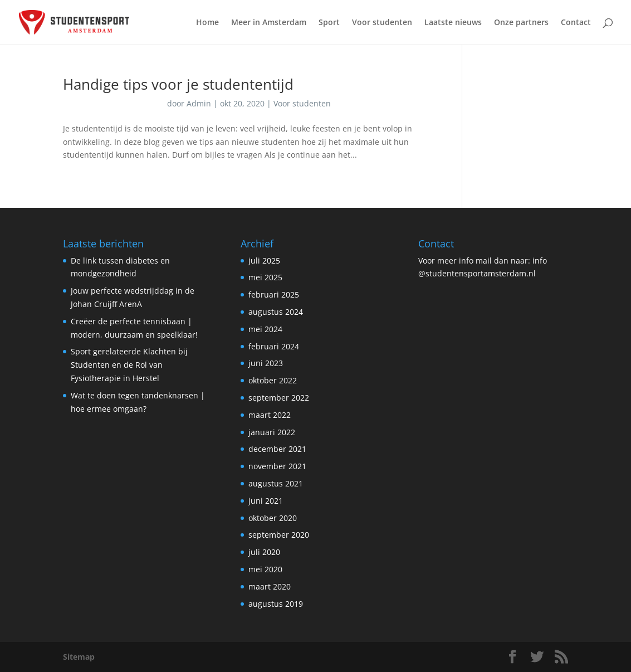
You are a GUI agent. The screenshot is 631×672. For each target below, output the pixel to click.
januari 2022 (272, 432)
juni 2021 (266, 501)
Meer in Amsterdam (269, 23)
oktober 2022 (273, 380)
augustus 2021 (276, 483)
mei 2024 (265, 329)
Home (207, 23)
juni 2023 (266, 363)
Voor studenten (382, 23)
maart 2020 (270, 586)
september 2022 (279, 398)
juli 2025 (264, 260)
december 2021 (277, 449)
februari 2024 (274, 346)
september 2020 (279, 535)
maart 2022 (270, 415)
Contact (576, 23)
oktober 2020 (273, 518)
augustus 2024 (276, 312)
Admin (199, 103)
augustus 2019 (276, 604)
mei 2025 (265, 277)
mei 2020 (265, 569)
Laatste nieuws (453, 23)
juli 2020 (264, 552)
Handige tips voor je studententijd (178, 84)
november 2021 (277, 466)
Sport (329, 23)
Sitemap (79, 657)
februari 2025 (274, 294)
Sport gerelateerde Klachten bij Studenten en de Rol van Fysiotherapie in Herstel (129, 365)
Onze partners (521, 23)
